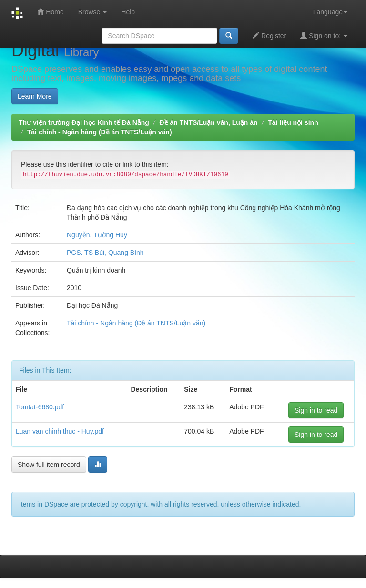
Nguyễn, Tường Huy (97, 235)
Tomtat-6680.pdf (40, 407)
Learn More (35, 96)
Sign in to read (316, 410)
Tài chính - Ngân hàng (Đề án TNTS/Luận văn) (100, 132)
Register (269, 35)
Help (128, 12)
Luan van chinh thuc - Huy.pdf (60, 431)
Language (330, 12)
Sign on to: (324, 35)
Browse (93, 12)
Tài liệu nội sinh (293, 122)
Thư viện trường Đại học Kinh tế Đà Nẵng (84, 122)
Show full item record (49, 465)
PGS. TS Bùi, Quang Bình (105, 253)
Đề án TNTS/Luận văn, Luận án (209, 122)
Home (50, 12)
